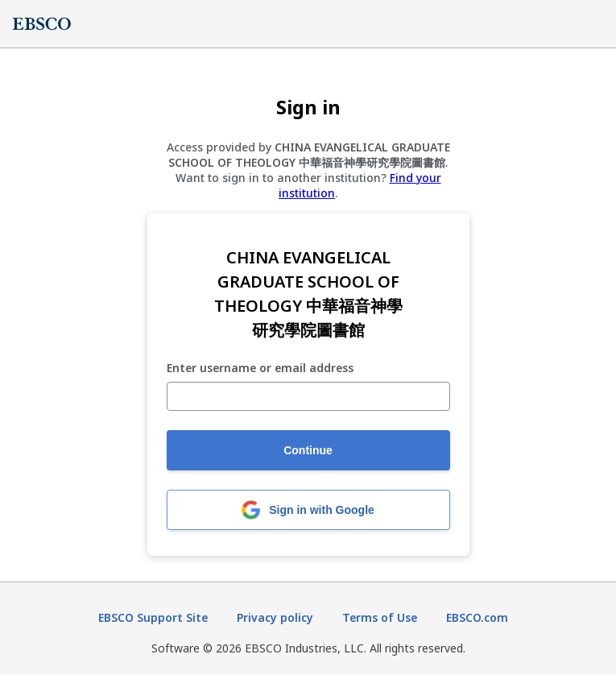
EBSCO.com (477, 617)
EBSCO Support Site (153, 617)
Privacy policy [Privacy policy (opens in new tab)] (275, 617)
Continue (308, 450)
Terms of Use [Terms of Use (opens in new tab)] (380, 617)
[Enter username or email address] (308, 396)
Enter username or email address (260, 369)
